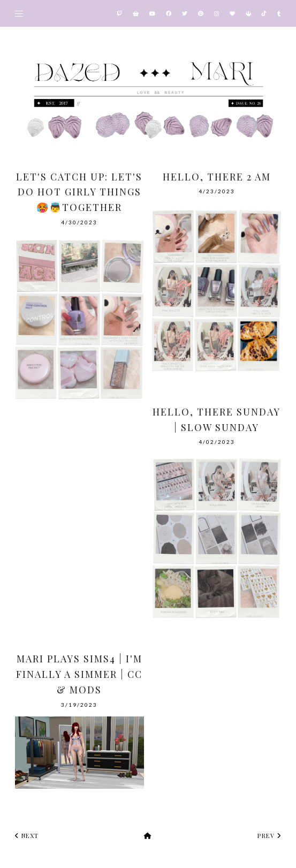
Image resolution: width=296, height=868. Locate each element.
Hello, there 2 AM (217, 177)
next (27, 836)
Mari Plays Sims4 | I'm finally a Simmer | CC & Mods (79, 674)
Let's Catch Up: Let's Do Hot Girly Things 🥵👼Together (79, 192)
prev (269, 836)
